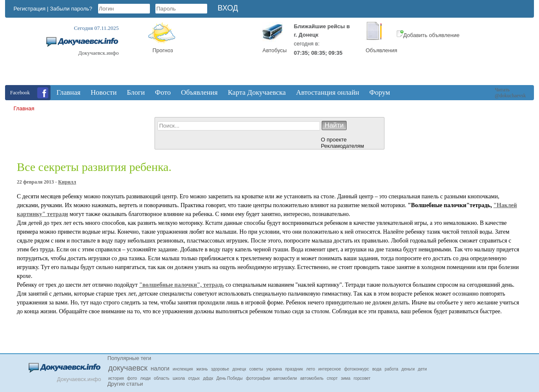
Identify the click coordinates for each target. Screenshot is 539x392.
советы (256, 369)
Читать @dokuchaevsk (510, 93)
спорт (332, 378)
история (116, 378)
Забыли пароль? (71, 9)
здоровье (220, 369)
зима (346, 378)
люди (145, 378)
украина (274, 369)
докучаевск (128, 368)
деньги (408, 369)
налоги (160, 368)
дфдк (208, 378)
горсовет (362, 378)
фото (132, 378)
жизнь (202, 369)
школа (179, 378)
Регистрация (29, 9)
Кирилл (67, 182)
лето (311, 369)
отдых (194, 378)
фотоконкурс (356, 369)
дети (422, 369)
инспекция (183, 369)
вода (377, 369)
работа (392, 369)
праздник (294, 369)
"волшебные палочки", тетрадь (181, 285)
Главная (24, 108)
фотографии (258, 378)
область (161, 378)
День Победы (230, 378)
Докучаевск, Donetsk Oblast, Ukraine (220, 53)
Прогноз (163, 50)
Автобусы (275, 50)
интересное (330, 369)
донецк (239, 369)
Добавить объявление (428, 35)
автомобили (285, 378)
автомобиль (312, 378)
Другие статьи (125, 384)
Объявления (381, 50)
